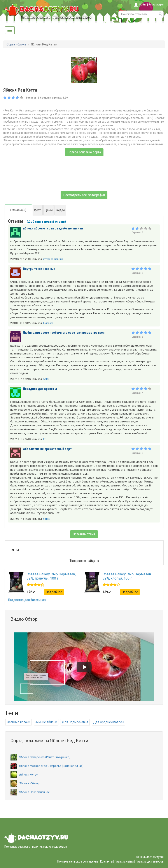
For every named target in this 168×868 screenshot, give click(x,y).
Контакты (106, 861)
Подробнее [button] (54, 592)
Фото (38, 210)
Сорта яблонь (16, 44)
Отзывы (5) (18, 210)
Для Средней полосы (109, 722)
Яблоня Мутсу (24, 775)
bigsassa (48, 323)
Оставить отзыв (84, 534)
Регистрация (156, 4)
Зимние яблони (46, 722)
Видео (60, 210)
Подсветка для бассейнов (27, 600)
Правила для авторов (150, 861)
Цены (49, 210)
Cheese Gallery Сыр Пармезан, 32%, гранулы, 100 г (51, 576)
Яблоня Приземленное (30, 792)
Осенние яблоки (18, 722)
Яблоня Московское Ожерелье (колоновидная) (47, 766)
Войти (143, 4)
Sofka (46, 519)
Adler (46, 379)
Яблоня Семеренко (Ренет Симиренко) (40, 757)
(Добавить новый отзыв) (46, 221)
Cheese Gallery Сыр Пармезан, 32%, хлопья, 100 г (127, 576)
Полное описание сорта (84, 152)
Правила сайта (124, 861)
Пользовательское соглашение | (78, 861)
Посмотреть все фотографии (84, 195)
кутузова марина (53, 259)
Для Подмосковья (75, 722)
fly (44, 439)
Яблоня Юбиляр (25, 783)
